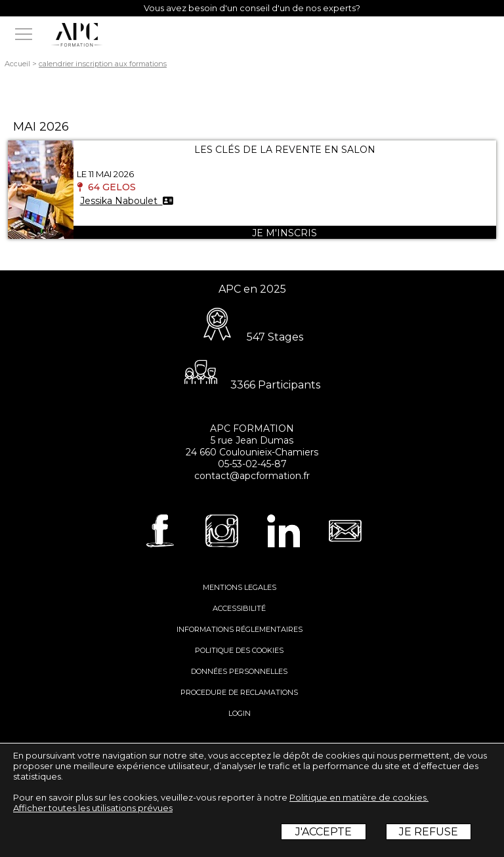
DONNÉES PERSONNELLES (239, 671)
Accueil (17, 64)
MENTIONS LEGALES (240, 587)
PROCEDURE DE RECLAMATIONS (239, 692)
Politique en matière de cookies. (359, 797)
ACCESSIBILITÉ (239, 608)
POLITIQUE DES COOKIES (239, 650)
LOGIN (240, 713)
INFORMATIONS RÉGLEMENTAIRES (240, 629)
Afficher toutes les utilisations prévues (93, 808)
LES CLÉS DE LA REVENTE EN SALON (285, 150)
